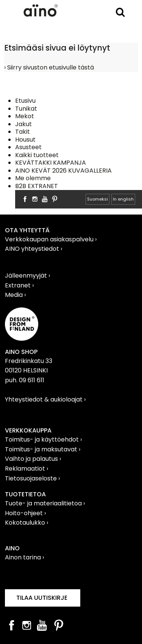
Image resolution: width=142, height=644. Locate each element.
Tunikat (26, 109)
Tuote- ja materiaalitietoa (44, 503)
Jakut (23, 124)
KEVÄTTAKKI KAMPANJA (51, 163)
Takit (23, 132)
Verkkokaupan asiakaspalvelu (50, 239)
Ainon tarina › (24, 557)
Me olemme (33, 178)
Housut (25, 140)
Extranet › (19, 285)
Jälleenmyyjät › (27, 276)
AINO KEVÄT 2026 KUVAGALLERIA (63, 171)
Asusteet (28, 147)
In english (123, 199)
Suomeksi (98, 199)
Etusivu (25, 101)
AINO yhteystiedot (33, 249)
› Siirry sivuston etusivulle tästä (49, 67)
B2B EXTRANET (37, 186)
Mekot (25, 116)
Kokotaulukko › (27, 523)
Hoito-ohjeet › (25, 513)
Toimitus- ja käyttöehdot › (43, 439)
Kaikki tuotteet (37, 155)
